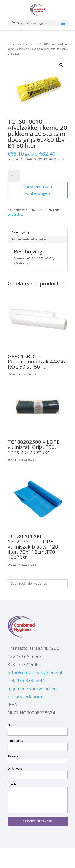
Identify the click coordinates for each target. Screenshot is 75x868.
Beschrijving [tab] (21, 232)
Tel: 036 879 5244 (26, 680)
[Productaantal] (14, 176)
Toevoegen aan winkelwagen (37, 190)
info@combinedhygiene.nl (35, 672)
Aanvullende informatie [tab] (29, 239)
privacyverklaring (25, 696)
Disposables (24, 44)
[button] (61, 65)
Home (11, 44)
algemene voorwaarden (32, 688)
